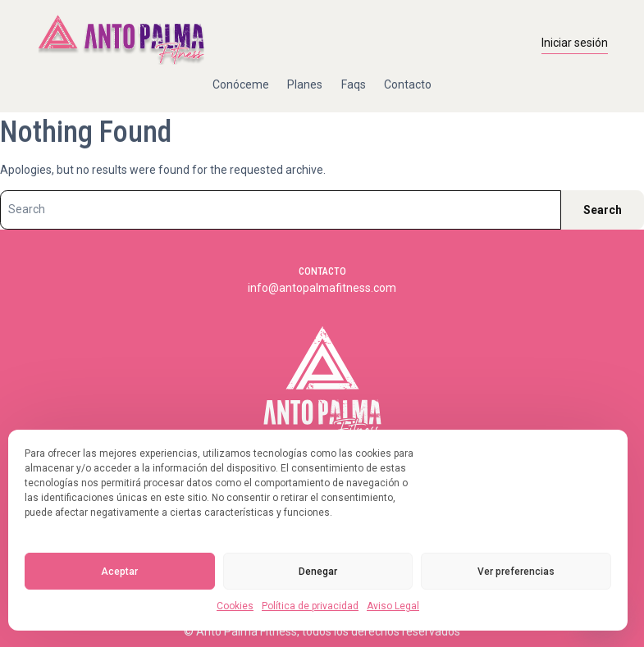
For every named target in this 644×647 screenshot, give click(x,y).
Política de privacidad (310, 606)
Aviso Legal (393, 606)
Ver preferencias (516, 572)
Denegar (318, 572)
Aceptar (119, 572)
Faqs (354, 84)
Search (603, 210)
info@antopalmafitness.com (322, 288)
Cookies (235, 606)
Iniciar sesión (575, 43)
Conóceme (241, 84)
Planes (305, 84)
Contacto (408, 84)
